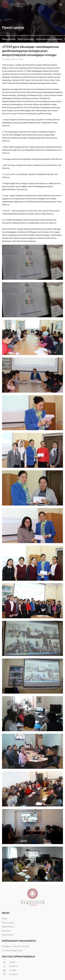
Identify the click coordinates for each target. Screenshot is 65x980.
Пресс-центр (8, 922)
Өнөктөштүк (8, 935)
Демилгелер (8, 927)
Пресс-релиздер (26, 39)
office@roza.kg (15, 950)
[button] (61, 4)
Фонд (5, 918)
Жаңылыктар (9, 39)
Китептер (6, 931)
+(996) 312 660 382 (20, 946)
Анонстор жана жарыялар (49, 39)
